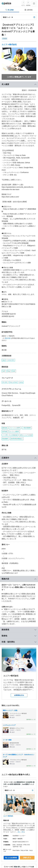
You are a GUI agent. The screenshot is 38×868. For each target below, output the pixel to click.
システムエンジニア (9, 725)
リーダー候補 (7, 740)
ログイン (23, 5)
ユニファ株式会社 (9, 45)
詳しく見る (21, 832)
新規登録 (28, 5)
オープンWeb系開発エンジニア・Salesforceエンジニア (19, 756)
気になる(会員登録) (11, 858)
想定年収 (8, 338)
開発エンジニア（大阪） (11, 710)
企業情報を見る (19, 695)
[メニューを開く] (34, 3)
